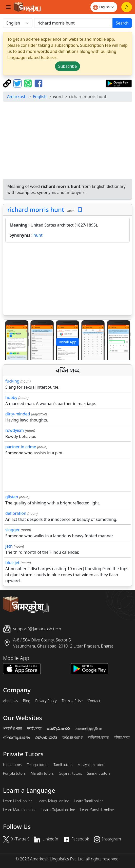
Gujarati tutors (70, 773)
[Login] (127, 7)
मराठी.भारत (34, 728)
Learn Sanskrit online (97, 810)
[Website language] (104, 7)
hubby (11, 397)
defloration (16, 513)
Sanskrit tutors (99, 773)
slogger (13, 530)
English (40, 97)
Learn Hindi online (18, 801)
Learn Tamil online (89, 801)
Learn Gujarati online (58, 810)
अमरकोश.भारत (13, 728)
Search (122, 23)
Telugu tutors (38, 765)
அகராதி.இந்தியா (88, 728)
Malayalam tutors (91, 765)
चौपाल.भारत (122, 737)
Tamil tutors (63, 765)
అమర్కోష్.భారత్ (58, 728)
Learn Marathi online (20, 810)
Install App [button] (67, 342)
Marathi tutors (42, 773)
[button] (13, 340)
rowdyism (15, 430)
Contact (94, 701)
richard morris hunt (36, 209)
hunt (38, 235)
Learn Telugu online (53, 801)
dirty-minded (18, 414)
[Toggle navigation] (8, 7)
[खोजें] (73, 23)
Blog (27, 701)
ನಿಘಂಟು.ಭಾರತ (46, 737)
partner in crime (21, 447)
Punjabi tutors (14, 773)
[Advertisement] (69, 141)
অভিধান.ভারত (99, 737)
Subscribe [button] (67, 66)
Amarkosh (17, 97)
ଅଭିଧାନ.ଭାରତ (73, 737)
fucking (12, 381)
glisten (12, 497)
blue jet (12, 563)
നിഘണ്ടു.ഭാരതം (17, 737)
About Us (11, 701)
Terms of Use (72, 701)
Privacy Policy (46, 701)
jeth (9, 546)
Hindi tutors (13, 765)
